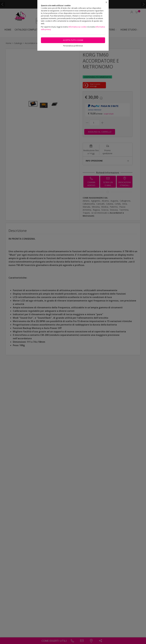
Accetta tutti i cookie (73, 40)
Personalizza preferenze (73, 46)
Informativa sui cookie (77, 27)
